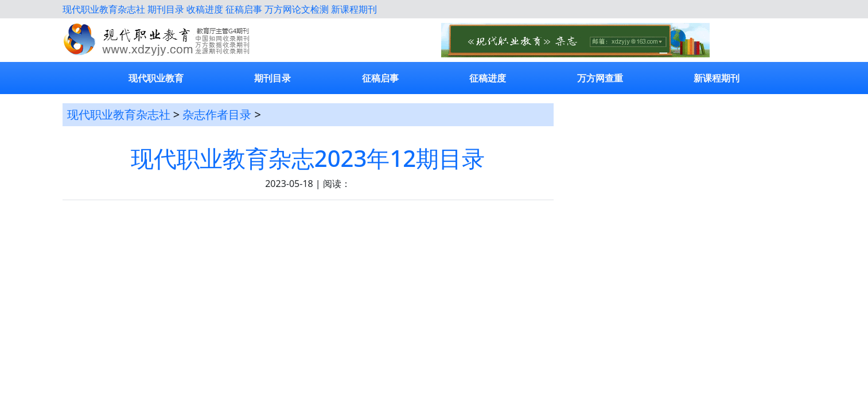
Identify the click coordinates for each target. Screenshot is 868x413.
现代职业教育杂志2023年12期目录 (308, 158)
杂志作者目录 (217, 114)
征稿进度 (488, 78)
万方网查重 (600, 78)
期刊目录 (166, 9)
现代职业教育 (156, 78)
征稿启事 (244, 9)
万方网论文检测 (297, 9)
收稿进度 (205, 9)
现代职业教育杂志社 (104, 9)
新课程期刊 (354, 9)
